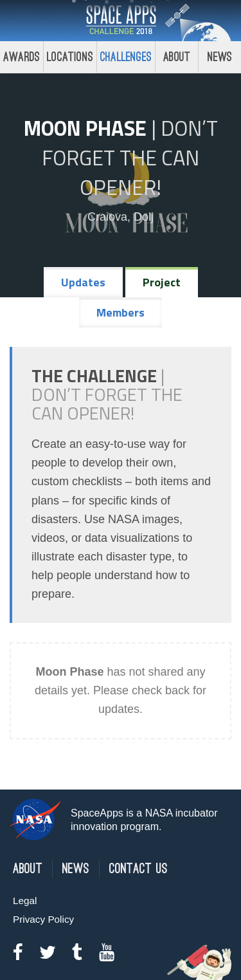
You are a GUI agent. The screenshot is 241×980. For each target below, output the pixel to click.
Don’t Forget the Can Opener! (130, 158)
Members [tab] (121, 312)
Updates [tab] (83, 282)
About (177, 57)
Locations (70, 57)
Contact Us (138, 869)
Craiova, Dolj (121, 217)
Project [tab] (162, 282)
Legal (25, 901)
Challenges (126, 57)
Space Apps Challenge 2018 (121, 21)
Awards (22, 57)
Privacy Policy (43, 919)
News (76, 869)
